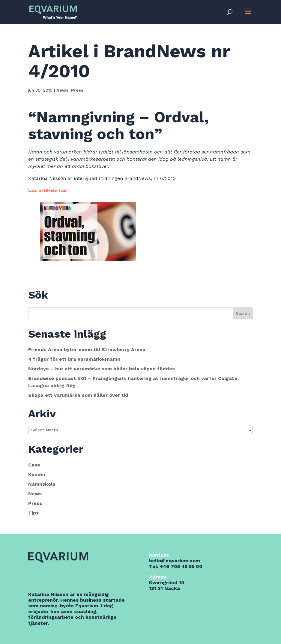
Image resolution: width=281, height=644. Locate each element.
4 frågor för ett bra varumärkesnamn (74, 359)
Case (34, 465)
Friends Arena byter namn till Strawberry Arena (87, 349)
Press (77, 90)
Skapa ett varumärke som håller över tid (78, 395)
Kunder (37, 474)
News (62, 90)
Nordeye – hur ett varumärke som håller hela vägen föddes (102, 369)
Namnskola (42, 484)
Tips (33, 513)
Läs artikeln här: (48, 190)
